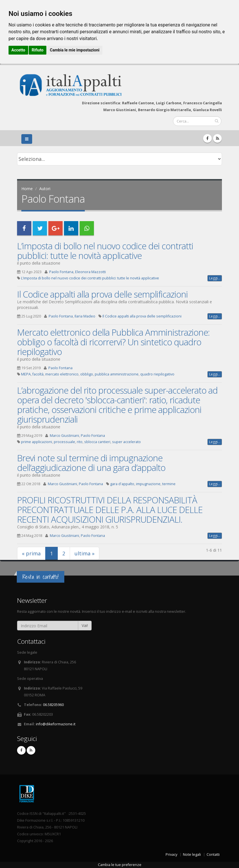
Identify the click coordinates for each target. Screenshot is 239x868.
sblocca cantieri (97, 442)
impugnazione (148, 484)
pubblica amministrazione (117, 374)
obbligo (87, 374)
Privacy (171, 854)
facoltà (38, 374)
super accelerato (126, 442)
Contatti (213, 854)
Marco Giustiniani (64, 436)
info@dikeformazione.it (56, 724)
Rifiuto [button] (38, 50)
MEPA (26, 374)
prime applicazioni (37, 442)
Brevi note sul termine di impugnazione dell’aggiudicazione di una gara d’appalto (91, 463)
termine (169, 484)
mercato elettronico (62, 374)
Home (27, 189)
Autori (45, 189)
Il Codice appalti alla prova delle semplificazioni (102, 294)
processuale (64, 442)
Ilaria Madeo (85, 316)
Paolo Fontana (61, 272)
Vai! (85, 625)
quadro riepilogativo (157, 374)
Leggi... (215, 278)
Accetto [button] (18, 50)
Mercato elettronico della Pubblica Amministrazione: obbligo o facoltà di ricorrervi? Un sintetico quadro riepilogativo (113, 342)
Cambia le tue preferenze (120, 865)
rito (80, 442)
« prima (31, 553)
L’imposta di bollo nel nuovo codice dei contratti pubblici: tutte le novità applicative (105, 251)
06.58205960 (53, 705)
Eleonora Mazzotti (90, 272)
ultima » (85, 553)
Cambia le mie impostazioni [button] (75, 50)
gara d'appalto (122, 484)
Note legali (192, 854)
